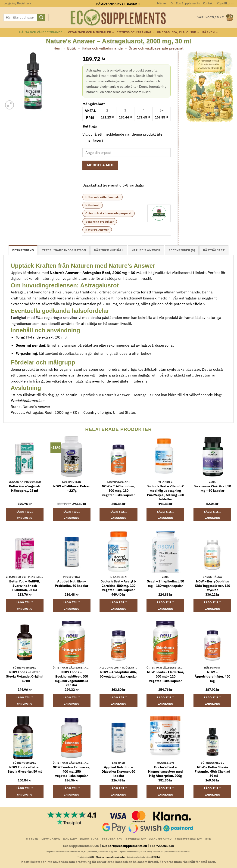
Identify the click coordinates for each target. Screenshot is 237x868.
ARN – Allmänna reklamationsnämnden (108, 857)
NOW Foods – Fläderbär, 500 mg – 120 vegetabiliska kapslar (165, 676)
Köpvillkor (225, 4)
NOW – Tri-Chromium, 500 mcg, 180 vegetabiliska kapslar (118, 490)
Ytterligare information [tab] (64, 250)
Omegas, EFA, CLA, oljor (178, 33)
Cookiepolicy (160, 839)
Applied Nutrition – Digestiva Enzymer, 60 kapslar (118, 771)
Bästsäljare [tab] (214, 250)
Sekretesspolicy (188, 839)
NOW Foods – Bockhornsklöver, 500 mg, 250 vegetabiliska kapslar (72, 678)
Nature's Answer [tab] (146, 250)
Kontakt (208, 3)
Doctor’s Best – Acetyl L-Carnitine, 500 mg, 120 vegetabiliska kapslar (118, 586)
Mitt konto (51, 839)
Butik (71, 48)
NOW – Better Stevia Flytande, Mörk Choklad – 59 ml (212, 771)
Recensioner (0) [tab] (182, 250)
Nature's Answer (97, 230)
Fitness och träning (136, 33)
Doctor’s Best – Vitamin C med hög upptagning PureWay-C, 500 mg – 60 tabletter (165, 493)
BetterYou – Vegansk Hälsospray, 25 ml (25, 488)
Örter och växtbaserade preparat (156, 48)
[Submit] (41, 18)
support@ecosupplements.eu (125, 846)
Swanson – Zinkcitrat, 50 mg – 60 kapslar (212, 488)
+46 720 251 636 (162, 846)
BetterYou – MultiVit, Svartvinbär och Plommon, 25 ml (25, 586)
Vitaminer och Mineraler (91, 33)
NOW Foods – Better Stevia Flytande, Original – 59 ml (25, 676)
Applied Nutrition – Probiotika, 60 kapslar (72, 583)
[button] (17, 3)
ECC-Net (156, 857)
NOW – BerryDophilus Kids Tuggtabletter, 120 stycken (212, 586)
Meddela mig (100, 165)
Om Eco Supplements (185, 3)
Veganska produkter (100, 222)
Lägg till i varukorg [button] (25, 515)
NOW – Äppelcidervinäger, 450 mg (212, 676)
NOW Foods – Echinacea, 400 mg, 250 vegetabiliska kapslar (72, 771)
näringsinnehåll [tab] (109, 250)
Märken (162, 3)
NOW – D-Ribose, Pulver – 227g (72, 488)
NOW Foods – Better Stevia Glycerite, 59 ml (25, 769)
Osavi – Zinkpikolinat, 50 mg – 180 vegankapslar (165, 583)
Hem (57, 48)
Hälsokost (92, 205)
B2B (208, 839)
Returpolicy (136, 839)
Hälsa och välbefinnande (42, 33)
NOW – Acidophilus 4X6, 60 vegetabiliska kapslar (118, 674)
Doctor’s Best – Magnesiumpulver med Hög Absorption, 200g (165, 771)
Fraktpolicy (112, 839)
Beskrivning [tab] (23, 250)
